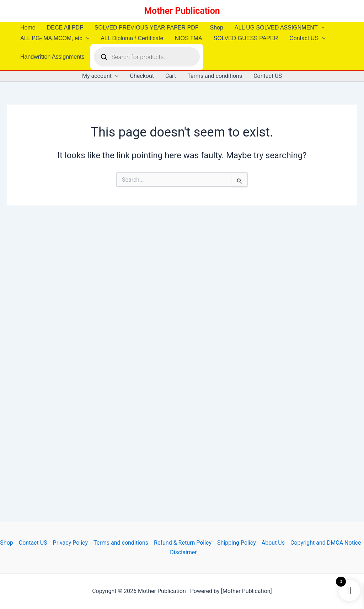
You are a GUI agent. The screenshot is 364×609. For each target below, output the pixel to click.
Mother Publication (182, 11)
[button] (321, 28)
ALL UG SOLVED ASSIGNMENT (280, 28)
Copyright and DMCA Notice (326, 543)
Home (28, 28)
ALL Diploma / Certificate (132, 38)
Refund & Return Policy (183, 543)
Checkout (142, 76)
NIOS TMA (189, 38)
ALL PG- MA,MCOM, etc (55, 38)
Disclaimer (183, 552)
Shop (216, 28)
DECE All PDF (65, 28)
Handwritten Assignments (52, 57)
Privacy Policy (71, 543)
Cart (171, 76)
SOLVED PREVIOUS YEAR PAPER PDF (147, 28)
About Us (273, 543)
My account (100, 76)
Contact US (307, 38)
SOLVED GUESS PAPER (246, 38)
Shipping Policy (237, 543)
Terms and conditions (215, 76)
